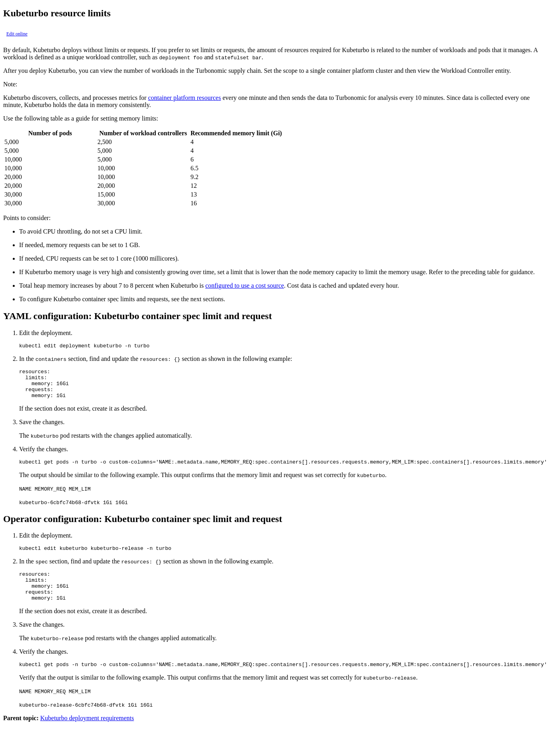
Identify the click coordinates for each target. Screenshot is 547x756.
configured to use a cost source (245, 285)
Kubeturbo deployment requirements (87, 735)
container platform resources (185, 98)
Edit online (17, 34)
